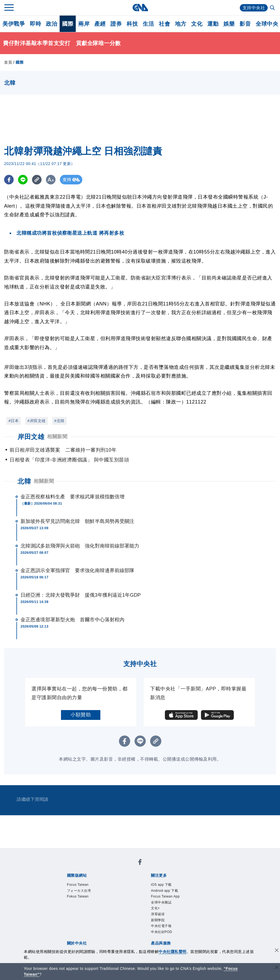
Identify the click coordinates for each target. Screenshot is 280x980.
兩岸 (84, 24)
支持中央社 (254, 8)
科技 (132, 24)
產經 (100, 24)
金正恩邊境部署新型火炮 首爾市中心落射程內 (72, 620)
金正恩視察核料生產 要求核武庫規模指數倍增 (72, 497)
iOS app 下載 (161, 885)
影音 (245, 24)
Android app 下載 (164, 891)
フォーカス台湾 (79, 891)
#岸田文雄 (36, 421)
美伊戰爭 (14, 24)
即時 (35, 24)
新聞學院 (158, 920)
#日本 (14, 421)
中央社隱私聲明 (173, 952)
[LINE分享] (23, 180)
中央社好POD (162, 932)
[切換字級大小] (51, 180)
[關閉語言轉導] (277, 968)
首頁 (8, 62)
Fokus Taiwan (78, 896)
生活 (148, 24)
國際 (68, 24)
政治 (52, 24)
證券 (116, 24)
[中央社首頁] (140, 8)
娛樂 (229, 24)
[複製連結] (37, 180)
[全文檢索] (273, 8)
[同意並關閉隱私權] (277, 951)
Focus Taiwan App (165, 896)
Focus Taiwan (78, 885)
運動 (213, 24)
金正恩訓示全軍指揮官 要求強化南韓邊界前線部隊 (77, 570)
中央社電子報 (161, 926)
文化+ (155, 908)
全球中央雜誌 (161, 902)
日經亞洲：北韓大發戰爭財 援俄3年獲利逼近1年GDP (81, 595)
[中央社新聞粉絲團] (140, 863)
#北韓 (59, 421)
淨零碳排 (158, 914)
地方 (181, 24)
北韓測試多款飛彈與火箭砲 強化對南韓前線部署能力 (80, 546)
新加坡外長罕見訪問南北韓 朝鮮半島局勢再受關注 (77, 521)
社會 (164, 24)
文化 (197, 24)
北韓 (24, 481)
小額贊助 (81, 715)
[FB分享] (9, 180)
